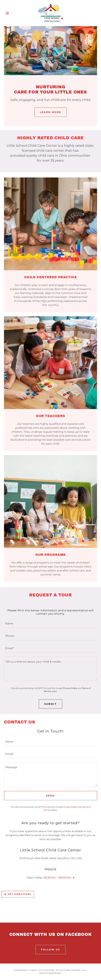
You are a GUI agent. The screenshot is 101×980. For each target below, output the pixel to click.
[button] (11, 13)
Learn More (50, 112)
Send (50, 796)
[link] (50, 13)
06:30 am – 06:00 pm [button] (57, 878)
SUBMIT (51, 704)
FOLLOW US (51, 950)
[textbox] (50, 624)
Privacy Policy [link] (70, 688)
